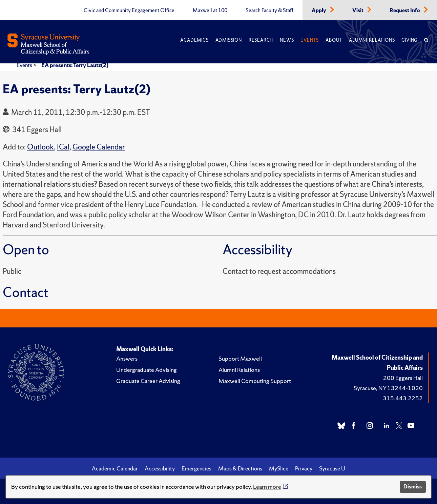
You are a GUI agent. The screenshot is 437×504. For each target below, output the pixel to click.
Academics (194, 40)
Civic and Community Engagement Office (129, 11)
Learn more (267, 487)
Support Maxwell (240, 358)
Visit (358, 11)
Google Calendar (99, 147)
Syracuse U (332, 468)
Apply (319, 11)
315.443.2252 (403, 398)
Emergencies (196, 468)
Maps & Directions (240, 468)
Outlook (40, 147)
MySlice (279, 468)
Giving (409, 40)
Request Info (405, 11)
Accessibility (160, 468)
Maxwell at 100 (210, 11)
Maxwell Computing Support (255, 381)
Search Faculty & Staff (269, 11)
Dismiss (413, 487)
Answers (127, 358)
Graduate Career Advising (148, 381)
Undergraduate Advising (147, 370)
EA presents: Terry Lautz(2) (75, 65)
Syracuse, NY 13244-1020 (388, 388)
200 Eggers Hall (403, 378)
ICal (63, 147)
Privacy (304, 468)
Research (261, 40)
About (334, 40)
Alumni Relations (372, 40)
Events (310, 40)
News (287, 40)
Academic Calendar (115, 468)
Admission (229, 40)
